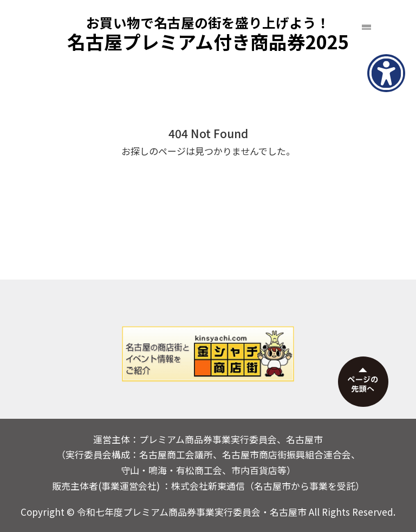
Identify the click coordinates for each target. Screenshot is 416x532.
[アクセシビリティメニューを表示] (386, 73)
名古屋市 (288, 512)
